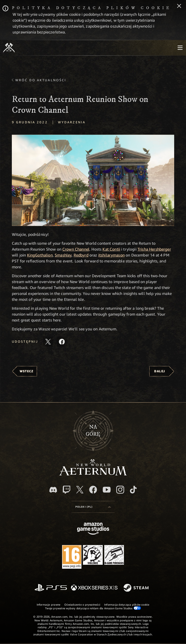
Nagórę (93, 431)
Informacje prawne (49, 604)
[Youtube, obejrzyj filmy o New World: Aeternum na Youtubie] (107, 490)
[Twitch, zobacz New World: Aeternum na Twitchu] (67, 490)
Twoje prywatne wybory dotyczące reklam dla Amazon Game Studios (93, 608)
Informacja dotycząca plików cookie (127, 604)
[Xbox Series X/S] (94, 588)
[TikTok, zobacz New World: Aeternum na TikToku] (133, 490)
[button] (93, 180)
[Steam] (137, 588)
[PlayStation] (51, 588)
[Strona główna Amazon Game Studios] (93, 529)
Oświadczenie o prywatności (82, 604)
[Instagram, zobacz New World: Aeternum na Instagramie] (120, 490)
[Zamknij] (179, 6)
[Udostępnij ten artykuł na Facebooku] (62, 342)
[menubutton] (180, 48)
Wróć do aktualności (41, 80)
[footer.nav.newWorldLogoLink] (93, 474)
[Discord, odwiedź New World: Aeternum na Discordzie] (53, 490)
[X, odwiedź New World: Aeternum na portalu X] (80, 490)
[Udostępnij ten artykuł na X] (48, 342)
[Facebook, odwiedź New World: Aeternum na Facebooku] (93, 490)
